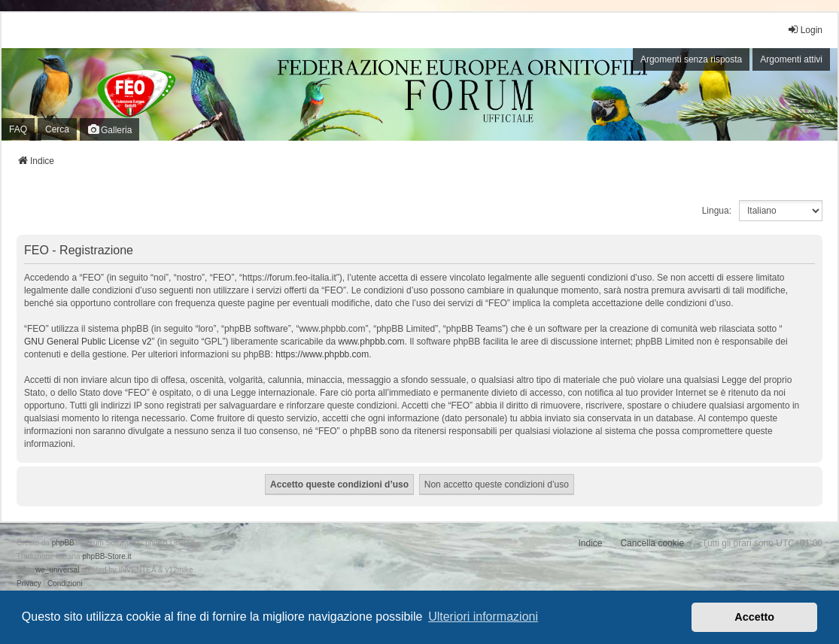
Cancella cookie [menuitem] (652, 543)
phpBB (63, 543)
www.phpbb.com (372, 342)
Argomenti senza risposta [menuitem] (691, 59)
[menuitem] (29, 584)
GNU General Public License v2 (88, 342)
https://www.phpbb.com (322, 354)
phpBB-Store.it (106, 556)
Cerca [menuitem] (57, 129)
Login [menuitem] (805, 30)
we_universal (57, 570)
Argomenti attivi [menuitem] (791, 59)
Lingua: (717, 211)
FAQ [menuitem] (18, 129)
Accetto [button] (754, 617)
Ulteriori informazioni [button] (483, 617)
